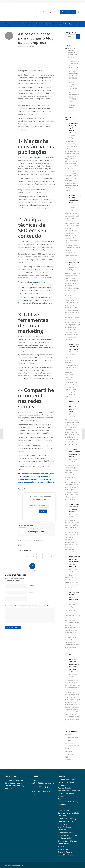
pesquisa (37, 158)
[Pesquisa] (79, 12)
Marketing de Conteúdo (67, 835)
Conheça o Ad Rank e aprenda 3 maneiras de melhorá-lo (74, 597)
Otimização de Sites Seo (67, 841)
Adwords (68, 735)
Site (31, 599)
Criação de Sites (64, 810)
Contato (61, 807)
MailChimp (29, 378)
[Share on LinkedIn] (46, 556)
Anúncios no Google (66, 793)
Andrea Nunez (26, 525)
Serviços (61, 846)
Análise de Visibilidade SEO (69, 791)
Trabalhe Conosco (65, 852)
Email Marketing (65, 827)
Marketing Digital (25, 46)
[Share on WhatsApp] (40, 556)
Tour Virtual (63, 849)
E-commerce (63, 824)
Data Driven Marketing (67, 819)
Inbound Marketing (66, 832)
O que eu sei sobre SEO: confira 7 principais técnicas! (74, 128)
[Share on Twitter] (27, 556)
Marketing (69, 743)
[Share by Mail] (52, 556)
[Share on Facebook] (21, 556)
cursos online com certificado (30, 300)
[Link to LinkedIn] (9, 1)
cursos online (39, 282)
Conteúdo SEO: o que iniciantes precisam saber (75, 406)
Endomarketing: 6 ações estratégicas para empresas (75, 200)
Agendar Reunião (65, 788)
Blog (7, 24)
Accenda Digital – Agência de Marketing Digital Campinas (68, 782)
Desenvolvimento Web (67, 821)
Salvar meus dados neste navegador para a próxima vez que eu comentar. (29, 606)
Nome (32, 585)
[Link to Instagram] (12, 1)
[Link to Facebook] (6, 1)
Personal (68, 751)
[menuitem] (36, 12)
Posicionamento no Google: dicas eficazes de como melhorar (75, 562)
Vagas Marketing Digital (68, 855)
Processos (69, 754)
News (67, 749)
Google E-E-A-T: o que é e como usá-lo (74, 347)
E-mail (32, 592)
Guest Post (62, 830)
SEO (33, 46)
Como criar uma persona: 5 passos (74, 262)
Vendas (68, 760)
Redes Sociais (63, 844)
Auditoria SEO (64, 796)
